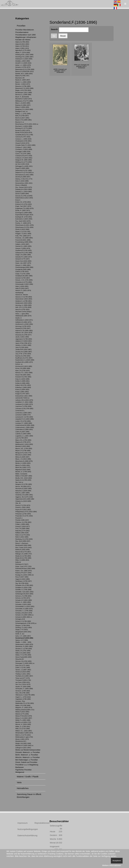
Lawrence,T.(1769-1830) (23, 406)
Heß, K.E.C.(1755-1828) (23, 307)
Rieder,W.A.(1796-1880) (23, 558)
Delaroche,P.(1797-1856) (24, 170)
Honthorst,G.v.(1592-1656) (24, 324)
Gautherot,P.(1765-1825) (24, 250)
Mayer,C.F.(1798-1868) (23, 451)
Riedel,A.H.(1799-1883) (23, 556)
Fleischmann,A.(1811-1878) (25, 225)
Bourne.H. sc (20, 122)
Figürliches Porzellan (23, 770)
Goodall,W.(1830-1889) (23, 269)
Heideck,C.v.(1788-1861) (24, 301)
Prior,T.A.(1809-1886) (22, 528)
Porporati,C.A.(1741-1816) (24, 516)
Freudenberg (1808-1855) (24, 242)
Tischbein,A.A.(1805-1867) (24, 676)
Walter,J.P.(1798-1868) (23, 705)
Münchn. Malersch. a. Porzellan (28, 757)
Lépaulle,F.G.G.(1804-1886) (25, 419)
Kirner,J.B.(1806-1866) (23, 368)
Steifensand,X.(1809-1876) (24, 644)
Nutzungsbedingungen (23, 829)
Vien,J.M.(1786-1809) (22, 693)
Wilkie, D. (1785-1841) (23, 727)
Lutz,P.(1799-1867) (22, 438)
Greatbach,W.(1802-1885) (24, 276)
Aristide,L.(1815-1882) (23, 61)
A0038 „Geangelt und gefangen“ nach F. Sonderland (60, 71)
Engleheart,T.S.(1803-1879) (24, 208)
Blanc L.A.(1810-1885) (23, 103)
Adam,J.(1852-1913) (22, 48)
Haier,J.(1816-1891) (22, 286)
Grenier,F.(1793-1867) (23, 278)
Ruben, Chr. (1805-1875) (24, 571)
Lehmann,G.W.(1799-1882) (24, 408)
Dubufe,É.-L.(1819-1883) (24, 192)
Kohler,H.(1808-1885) (22, 383)
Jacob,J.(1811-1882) (22, 337)
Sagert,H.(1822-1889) (23, 579)
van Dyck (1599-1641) (23, 682)
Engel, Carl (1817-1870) (23, 206)
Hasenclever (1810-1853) (24, 299)
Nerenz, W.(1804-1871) (23, 486)
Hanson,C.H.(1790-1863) (24, 297)
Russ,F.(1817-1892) (22, 577)
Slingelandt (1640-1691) (23, 632)
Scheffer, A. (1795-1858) (23, 590)
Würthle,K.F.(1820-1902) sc (24, 745)
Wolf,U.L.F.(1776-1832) (23, 735)
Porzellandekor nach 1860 (25, 35)
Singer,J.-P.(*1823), (22, 630)
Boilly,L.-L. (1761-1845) (23, 114)
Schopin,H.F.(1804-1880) (24, 600)
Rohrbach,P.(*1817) (22, 564)
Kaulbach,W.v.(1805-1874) (24, 362)
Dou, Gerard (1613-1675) (24, 187)
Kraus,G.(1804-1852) (22, 389)
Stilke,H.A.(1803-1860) (23, 653)
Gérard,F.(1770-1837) (22, 259)
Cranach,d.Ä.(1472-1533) (24, 156)
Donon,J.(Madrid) (21, 185)
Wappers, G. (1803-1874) (24, 707)
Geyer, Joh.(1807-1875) (23, 263)
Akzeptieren (117, 861)
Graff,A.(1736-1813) (22, 272)
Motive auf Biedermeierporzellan (28, 750)
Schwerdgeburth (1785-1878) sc (26, 623)
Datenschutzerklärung (23, 835)
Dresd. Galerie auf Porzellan (26, 762)
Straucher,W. (20, 659)
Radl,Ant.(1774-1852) (22, 531)
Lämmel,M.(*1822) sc (22, 398)
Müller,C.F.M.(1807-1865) (24, 476)
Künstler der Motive (23, 40)
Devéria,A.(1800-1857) (23, 177)
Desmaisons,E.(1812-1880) (24, 175)
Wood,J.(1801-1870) (22, 739)
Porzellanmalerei (22, 32)
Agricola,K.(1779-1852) (23, 50)
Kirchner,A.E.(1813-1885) (24, 366)
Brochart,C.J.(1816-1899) (24, 126)
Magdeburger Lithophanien (26, 37)
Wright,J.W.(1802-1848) (23, 743)
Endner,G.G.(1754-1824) (24, 204)
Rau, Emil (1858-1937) (23, 541)
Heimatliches (23, 788)
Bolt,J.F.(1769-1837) (22, 116)
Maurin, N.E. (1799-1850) (24, 448)
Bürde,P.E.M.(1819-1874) (24, 132)
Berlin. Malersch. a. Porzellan (27, 755)
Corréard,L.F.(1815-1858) (24, 149)
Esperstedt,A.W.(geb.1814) (24, 215)
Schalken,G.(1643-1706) (23, 588)
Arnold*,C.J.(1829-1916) (23, 63)
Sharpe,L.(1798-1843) (23, 625)
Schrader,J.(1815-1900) (23, 604)
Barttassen (20, 767)
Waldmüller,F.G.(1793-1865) (25, 703)
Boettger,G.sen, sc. (22, 111)
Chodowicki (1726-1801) (23, 141)
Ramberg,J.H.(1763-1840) (24, 539)
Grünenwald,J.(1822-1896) (24, 284)
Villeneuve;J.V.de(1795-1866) (25, 695)
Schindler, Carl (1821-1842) (24, 592)
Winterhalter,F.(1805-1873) (24, 733)
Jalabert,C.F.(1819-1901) (24, 341)
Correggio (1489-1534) (23, 152)
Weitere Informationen (111, 865)
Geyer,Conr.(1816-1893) (23, 261)
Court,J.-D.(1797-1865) (23, 154)
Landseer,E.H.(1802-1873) (24, 404)
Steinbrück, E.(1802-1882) (24, 646)
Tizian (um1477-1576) (23, 678)
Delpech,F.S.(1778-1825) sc (25, 172)
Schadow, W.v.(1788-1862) (24, 585)
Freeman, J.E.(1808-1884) (24, 238)
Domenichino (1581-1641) (24, 183)
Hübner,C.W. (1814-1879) (24, 333)
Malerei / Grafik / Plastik (28, 777)
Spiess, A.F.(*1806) (22, 640)
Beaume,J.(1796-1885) (23, 86)
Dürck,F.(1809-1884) (22, 194)
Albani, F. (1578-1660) (23, 53)
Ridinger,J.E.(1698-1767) (24, 554)
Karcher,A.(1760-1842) (23, 356)
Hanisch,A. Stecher (22, 295)
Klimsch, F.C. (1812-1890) (24, 373)
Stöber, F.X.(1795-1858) (23, 655)
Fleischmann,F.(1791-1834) (24, 227)
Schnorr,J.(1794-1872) (23, 598)
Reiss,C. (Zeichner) (22, 543)
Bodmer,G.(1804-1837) (23, 105)
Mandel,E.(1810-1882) (23, 446)
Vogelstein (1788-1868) (23, 699)
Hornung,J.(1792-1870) (23, 326)
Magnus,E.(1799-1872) (23, 442)
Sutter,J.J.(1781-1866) (23, 667)
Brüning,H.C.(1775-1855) (24, 128)
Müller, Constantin (21, 474)
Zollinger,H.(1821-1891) (23, 748)
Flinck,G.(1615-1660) (22, 229)
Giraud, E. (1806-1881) (23, 265)
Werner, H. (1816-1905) (23, 724)
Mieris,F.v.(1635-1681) (23, 465)
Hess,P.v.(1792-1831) (22, 309)
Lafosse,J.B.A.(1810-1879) (24, 400)
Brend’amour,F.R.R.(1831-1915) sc (27, 124)
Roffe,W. (18, 562)
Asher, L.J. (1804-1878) (23, 65)
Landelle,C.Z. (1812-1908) (24, 402)
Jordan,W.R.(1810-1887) (24, 349)
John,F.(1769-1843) (22, 347)
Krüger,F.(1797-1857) (22, 394)
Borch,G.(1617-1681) (22, 118)
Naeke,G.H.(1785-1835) (23, 480)
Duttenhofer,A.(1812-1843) (24, 198)
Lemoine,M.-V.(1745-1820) (24, 417)
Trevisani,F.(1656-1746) (23, 680)
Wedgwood (20, 772)
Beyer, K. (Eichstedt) (22, 97)
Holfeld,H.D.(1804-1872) (23, 322)
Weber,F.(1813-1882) (22, 712)
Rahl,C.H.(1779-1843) (23, 535)
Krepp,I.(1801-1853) (22, 392)
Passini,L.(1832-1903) (23, 507)
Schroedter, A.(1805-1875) (24, 609)
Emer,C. (18, 200)
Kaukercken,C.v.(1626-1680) (25, 360)
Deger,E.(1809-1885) (22, 168)
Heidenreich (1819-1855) (24, 303)
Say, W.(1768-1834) (22, 583)
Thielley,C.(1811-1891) (23, 674)
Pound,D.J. (19, 518)
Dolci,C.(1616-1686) (22, 181)
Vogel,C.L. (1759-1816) (23, 697)
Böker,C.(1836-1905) (22, 107)
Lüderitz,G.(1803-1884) (23, 434)
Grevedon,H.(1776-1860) (24, 282)
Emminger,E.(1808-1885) (24, 213)
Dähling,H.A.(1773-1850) (24, 162)
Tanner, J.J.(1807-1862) (23, 670)
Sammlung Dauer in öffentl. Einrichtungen (29, 796)
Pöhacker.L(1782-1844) (23, 514)
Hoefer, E (18, 318)
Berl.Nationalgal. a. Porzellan (27, 760)
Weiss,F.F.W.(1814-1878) (24, 716)
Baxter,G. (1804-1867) (23, 80)
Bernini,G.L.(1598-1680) (23, 95)
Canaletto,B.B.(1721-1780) (24, 135)
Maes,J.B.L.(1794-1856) (23, 440)
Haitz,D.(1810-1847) (22, 288)
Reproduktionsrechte (40, 823)
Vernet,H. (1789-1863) (23, 691)
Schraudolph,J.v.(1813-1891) (25, 606)
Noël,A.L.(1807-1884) (22, 493)
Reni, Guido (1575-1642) (24, 548)
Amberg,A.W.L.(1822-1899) (24, 55)
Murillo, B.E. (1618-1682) (24, 478)
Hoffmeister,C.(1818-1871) (24, 320)
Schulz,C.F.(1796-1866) (23, 621)
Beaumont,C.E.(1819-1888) (24, 88)
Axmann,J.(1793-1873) (23, 67)
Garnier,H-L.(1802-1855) (23, 246)
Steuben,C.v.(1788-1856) (24, 649)
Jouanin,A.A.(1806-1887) (24, 352)
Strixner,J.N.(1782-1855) (23, 661)
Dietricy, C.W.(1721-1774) (24, 179)
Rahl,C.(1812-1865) (22, 537)
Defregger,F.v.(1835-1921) (24, 166)
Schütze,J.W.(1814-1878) (24, 613)
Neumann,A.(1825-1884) (24, 488)
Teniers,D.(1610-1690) (23, 672)
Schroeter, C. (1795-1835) (24, 611)
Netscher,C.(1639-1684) (23, 491)
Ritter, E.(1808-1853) (22, 560)
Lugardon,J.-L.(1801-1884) (24, 436)
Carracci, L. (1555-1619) (23, 139)
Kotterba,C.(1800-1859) (23, 387)
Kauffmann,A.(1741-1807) (24, 358)
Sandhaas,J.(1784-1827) (24, 581)
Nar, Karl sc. (19, 482)
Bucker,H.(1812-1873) (23, 130)
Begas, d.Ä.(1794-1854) (23, 90)
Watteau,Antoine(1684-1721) (25, 710)
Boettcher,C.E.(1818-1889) (24, 109)
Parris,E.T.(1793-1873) (23, 505)
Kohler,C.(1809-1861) (22, 381)
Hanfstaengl (19, 293)
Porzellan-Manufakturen (25, 30)
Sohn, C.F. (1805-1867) (23, 636)
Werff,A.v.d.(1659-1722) (23, 722)
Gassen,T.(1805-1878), (23, 248)
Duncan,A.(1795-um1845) (24, 196)
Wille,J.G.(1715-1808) (23, 729)
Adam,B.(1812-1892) (22, 44)
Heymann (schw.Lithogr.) (24, 312)
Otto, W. (18, 503)
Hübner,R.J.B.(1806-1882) (24, 331)
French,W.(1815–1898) (23, 240)
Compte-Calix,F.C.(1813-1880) (25, 145)
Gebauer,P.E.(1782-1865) (24, 253)
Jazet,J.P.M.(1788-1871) (23, 343)
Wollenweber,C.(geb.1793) (24, 737)
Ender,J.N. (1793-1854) (23, 202)
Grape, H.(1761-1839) (23, 274)
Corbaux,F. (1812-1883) (23, 147)
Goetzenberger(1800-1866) (24, 267)
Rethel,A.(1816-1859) (22, 550)
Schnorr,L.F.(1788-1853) (23, 596)
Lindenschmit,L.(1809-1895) (25, 427)
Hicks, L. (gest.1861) (22, 314)
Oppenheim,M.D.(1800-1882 (25, 499)
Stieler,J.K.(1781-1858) (23, 651)
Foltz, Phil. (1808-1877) (23, 236)
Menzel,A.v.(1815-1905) (23, 455)
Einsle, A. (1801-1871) (23, 210)
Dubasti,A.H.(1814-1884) (24, 189)
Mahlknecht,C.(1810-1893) (24, 444)
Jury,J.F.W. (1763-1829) (23, 354)
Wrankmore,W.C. (21, 741)
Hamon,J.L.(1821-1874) (23, 290)
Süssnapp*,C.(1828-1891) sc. (25, 663)
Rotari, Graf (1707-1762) (23, 566)
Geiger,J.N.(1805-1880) (23, 255)
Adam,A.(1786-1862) (22, 42)
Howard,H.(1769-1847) (23, 328)
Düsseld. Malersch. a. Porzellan (28, 752)
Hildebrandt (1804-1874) (23, 316)
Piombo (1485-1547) (22, 520)
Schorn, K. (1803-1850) (23, 602)
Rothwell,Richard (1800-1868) (25, 568)
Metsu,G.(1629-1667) (22, 457)
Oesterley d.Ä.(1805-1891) (24, 495)
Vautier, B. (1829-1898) (23, 687)
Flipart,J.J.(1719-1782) (23, 232)
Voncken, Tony (20, 701)
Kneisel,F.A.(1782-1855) (23, 377)
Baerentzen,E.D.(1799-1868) (25, 69)
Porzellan (21, 26)
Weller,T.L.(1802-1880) (23, 720)
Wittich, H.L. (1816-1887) (24, 731)
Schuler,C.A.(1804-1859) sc (24, 615)
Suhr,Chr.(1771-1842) (22, 665)
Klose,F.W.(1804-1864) (23, 375)
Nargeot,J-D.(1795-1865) (24, 484)
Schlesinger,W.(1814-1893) (24, 594)
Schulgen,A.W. (20, 619)
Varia (19, 782)
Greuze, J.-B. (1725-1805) (24, 280)
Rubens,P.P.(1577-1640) (23, 573)
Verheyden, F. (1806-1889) (24, 689)
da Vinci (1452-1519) (22, 164)
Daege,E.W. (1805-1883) (24, 160)
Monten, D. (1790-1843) (23, 472)
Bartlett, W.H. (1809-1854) (24, 74)
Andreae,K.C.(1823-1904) (24, 59)
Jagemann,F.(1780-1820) (24, 339)
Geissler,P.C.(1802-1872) (24, 257)
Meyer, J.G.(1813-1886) (23, 459)
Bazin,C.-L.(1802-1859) (23, 82)
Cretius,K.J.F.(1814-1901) (24, 158)
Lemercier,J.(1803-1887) (23, 413)
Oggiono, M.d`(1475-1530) (24, 497)
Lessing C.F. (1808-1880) (24, 423)
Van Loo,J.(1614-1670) (23, 684)
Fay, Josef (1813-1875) (23, 221)
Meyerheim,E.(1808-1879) (24, 461)
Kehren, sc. (19, 364)
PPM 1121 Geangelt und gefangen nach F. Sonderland (82, 66)
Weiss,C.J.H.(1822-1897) (24, 718)
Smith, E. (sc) (20, 634)
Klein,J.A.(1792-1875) (23, 371)
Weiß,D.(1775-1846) (22, 714)
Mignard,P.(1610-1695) (23, 470)
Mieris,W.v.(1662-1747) (23, 467)
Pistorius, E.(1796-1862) (23, 522)
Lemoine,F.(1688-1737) (23, 415)
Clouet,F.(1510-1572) (22, 143)
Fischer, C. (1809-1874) (23, 223)
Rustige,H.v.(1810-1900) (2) (24, 575)
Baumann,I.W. (20, 78)
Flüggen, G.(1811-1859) (23, 234)
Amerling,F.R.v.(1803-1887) (24, 57)
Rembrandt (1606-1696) (23, 545)
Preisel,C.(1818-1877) (23, 526)
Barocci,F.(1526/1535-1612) (25, 71)
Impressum (22, 823)
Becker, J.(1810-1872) (23, 84)
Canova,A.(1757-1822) (23, 137)
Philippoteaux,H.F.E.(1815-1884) (26, 512)
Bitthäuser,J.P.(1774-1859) (24, 101)
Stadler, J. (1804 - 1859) (23, 642)
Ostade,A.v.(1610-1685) (23, 501)
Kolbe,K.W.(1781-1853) (23, 385)
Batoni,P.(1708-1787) (22, 76)
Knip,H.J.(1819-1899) (22, 379)
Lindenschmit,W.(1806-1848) (25, 425)
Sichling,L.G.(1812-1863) (24, 628)
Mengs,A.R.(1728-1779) (23, 453)
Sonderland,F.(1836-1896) (24, 638)
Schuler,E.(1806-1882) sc (24, 617)
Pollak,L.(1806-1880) (22, 524)
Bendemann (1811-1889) (24, 92)
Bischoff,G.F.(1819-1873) (24, 99)
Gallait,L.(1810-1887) (22, 244)
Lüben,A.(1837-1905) (22, 432)
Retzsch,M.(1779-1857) (23, 552)
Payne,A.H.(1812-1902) (23, 510)
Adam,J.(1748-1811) (22, 46)
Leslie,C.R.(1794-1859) (23, 421)
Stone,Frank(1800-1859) (23, 657)
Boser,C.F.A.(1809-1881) (24, 120)
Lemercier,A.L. (20, 411)
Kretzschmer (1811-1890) (24, 396)
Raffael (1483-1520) (22, 533)
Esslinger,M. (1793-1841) (24, 217)
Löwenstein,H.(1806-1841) (24, 429)
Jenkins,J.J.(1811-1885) (23, 345)
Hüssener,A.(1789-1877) (23, 335)
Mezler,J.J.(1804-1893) (23, 463)
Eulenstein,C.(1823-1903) (24, 219)
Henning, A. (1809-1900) (23, 305)
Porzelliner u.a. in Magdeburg (27, 765)
